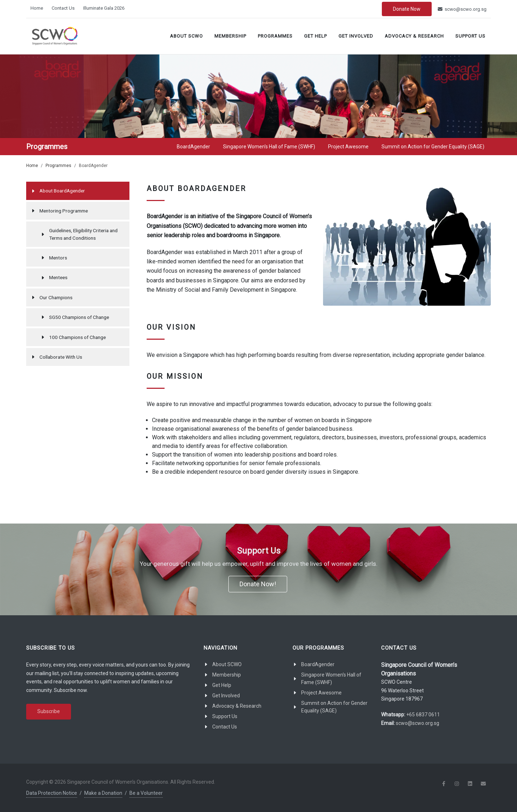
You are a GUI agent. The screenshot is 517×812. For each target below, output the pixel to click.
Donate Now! (258, 584)
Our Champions (56, 297)
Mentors (58, 258)
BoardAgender (318, 664)
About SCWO (186, 36)
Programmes (275, 36)
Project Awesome (321, 693)
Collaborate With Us (61, 357)
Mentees (58, 277)
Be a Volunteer (146, 793)
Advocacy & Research (414, 36)
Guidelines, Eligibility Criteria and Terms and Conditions (83, 234)
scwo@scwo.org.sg (462, 9)
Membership (230, 36)
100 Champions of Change (77, 337)
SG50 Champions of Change (79, 317)
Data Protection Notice (52, 793)
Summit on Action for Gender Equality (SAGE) (334, 707)
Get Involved (356, 36)
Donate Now (407, 9)
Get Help (316, 36)
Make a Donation (103, 793)
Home (37, 8)
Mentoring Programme (64, 211)
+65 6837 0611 (423, 715)
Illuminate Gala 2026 (104, 8)
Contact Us (63, 8)
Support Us (470, 36)
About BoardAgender (62, 191)
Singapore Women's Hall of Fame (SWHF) (331, 679)
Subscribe (49, 711)
